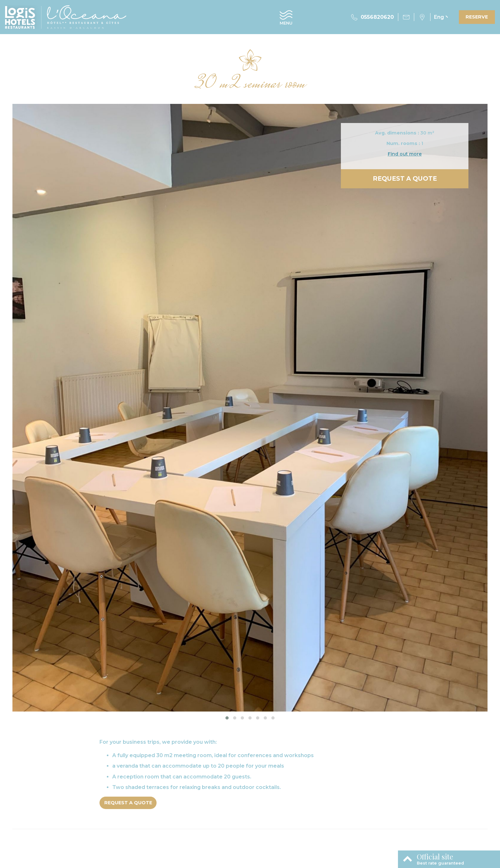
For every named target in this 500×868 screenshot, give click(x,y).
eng (439, 17)
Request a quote (405, 178)
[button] (227, 718)
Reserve (477, 17)
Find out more (405, 154)
